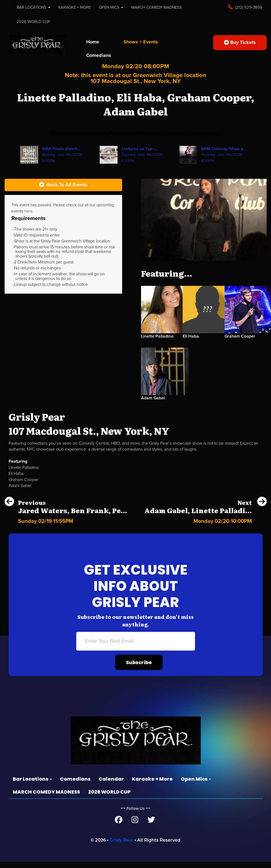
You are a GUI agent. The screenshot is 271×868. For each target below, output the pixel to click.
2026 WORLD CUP (34, 21)
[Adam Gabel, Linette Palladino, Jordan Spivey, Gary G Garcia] (205, 526)
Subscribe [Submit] (139, 668)
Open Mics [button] (119, 7)
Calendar (111, 785)
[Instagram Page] (135, 827)
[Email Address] (136, 647)
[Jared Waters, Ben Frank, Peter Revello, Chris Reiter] (66, 526)
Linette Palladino (158, 342)
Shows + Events (143, 42)
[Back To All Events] (63, 191)
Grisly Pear (122, 846)
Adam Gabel (154, 404)
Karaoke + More (79, 7)
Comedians (99, 55)
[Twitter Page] (151, 827)
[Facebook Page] (118, 827)
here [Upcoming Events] (47, 217)
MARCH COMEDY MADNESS (168, 7)
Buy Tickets (239, 42)
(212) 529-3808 (248, 7)
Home (93, 42)
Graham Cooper (241, 342)
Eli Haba (191, 342)
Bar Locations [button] (35, 7)
